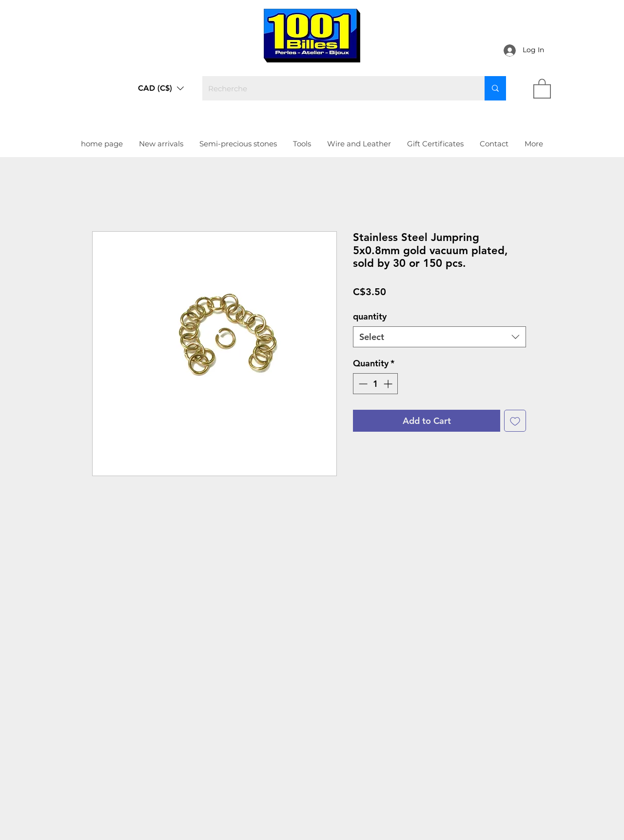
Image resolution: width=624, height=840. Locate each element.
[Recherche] (336, 88)
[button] (161, 88)
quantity (370, 316)
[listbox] (161, 88)
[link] (542, 88)
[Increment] (389, 384)
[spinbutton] (375, 384)
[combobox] (439, 337)
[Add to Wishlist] (515, 421)
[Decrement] (362, 384)
